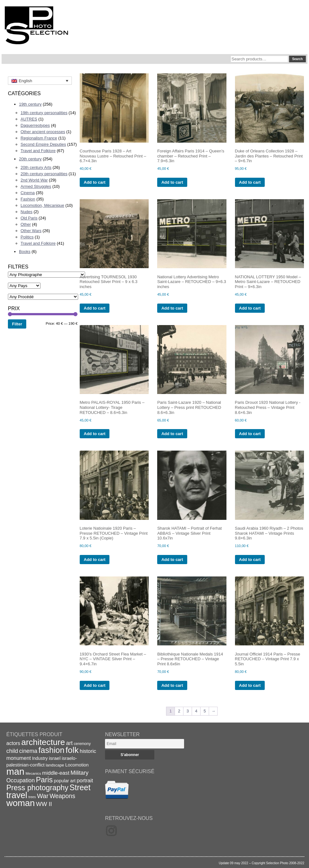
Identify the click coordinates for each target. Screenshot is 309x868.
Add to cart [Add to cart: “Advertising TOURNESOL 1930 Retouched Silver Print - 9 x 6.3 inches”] (95, 308)
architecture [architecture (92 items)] (43, 742)
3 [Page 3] (188, 711)
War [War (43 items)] (43, 796)
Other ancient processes (43, 132)
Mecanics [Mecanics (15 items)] (33, 773)
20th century (30, 159)
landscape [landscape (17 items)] (55, 765)
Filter (17, 324)
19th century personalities (44, 113)
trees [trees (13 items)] (32, 797)
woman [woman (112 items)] (21, 803)
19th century (30, 104)
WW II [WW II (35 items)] (44, 804)
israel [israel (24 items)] (55, 758)
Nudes (27, 212)
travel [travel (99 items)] (17, 795)
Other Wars (31, 231)
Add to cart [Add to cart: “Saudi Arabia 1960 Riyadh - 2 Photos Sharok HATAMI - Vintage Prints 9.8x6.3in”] (250, 560)
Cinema (28, 193)
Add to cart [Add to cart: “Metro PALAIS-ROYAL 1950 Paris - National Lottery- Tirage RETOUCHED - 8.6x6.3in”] (95, 434)
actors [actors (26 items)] (13, 743)
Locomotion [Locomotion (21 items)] (77, 765)
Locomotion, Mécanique (42, 205)
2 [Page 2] (179, 711)
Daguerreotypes (35, 125)
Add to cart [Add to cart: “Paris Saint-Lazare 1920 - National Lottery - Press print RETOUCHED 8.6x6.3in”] (172, 434)
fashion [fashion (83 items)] (52, 750)
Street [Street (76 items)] (80, 787)
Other (26, 224)
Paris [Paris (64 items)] (44, 780)
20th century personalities (44, 174)
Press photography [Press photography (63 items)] (37, 788)
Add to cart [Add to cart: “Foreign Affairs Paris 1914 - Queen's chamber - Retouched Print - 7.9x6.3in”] (172, 182)
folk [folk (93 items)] (72, 750)
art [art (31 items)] (69, 743)
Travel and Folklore (38, 151)
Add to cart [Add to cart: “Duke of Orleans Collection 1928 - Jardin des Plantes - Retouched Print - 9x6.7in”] (250, 182)
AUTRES (29, 119)
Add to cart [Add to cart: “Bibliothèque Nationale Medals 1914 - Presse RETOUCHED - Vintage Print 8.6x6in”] (172, 685)
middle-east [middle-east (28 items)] (56, 773)
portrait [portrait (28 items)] (85, 781)
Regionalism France (39, 138)
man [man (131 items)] (15, 771)
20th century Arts (36, 167)
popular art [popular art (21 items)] (65, 781)
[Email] (145, 744)
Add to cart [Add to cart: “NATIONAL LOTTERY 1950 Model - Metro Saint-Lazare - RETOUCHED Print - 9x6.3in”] (250, 308)
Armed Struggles (36, 186)
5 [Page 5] (205, 711)
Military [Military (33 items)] (80, 773)
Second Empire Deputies (43, 144)
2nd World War (34, 180)
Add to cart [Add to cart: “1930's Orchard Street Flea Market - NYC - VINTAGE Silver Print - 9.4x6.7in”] (95, 685)
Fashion (28, 199)
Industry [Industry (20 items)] (40, 758)
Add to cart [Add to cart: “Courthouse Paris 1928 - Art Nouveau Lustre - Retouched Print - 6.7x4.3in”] (95, 182)
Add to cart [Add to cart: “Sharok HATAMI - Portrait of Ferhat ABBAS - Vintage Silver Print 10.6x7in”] (172, 560)
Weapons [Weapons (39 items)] (62, 796)
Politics (27, 237)
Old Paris (29, 218)
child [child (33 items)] (12, 751)
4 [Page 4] (196, 711)
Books (25, 252)
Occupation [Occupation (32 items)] (21, 780)
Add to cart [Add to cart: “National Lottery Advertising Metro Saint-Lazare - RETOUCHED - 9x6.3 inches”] (172, 308)
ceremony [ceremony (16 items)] (82, 744)
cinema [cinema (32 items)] (28, 751)
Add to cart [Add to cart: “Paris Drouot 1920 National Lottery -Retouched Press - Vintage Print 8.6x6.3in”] (250, 434)
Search (297, 59)
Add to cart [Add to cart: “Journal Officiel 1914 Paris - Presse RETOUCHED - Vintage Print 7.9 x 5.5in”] (250, 685)
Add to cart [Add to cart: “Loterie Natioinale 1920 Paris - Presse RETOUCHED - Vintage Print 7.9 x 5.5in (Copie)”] (95, 560)
